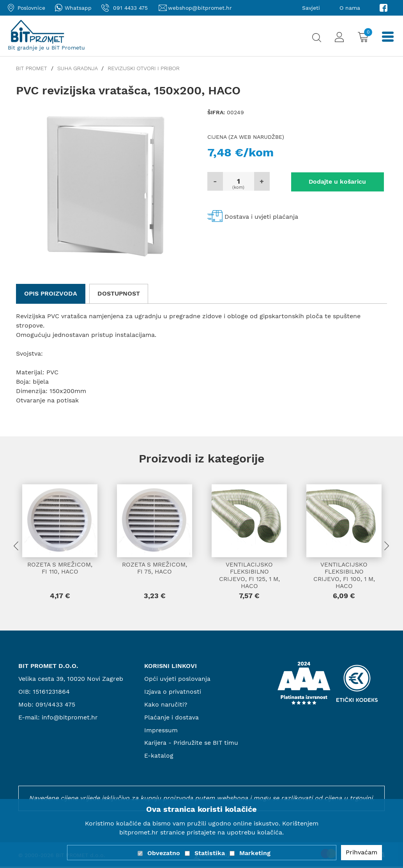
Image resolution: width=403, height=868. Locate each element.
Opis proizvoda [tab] (51, 293)
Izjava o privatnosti (173, 693)
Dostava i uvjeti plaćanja (261, 216)
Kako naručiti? (166, 706)
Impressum (161, 731)
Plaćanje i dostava (171, 718)
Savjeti (311, 8)
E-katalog (159, 757)
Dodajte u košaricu (330, 181)
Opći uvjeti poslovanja (177, 680)
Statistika (210, 853)
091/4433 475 (56, 706)
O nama (350, 8)
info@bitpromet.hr (70, 718)
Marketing (255, 853)
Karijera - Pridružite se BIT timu (193, 744)
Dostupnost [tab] (119, 293)
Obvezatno (164, 853)
